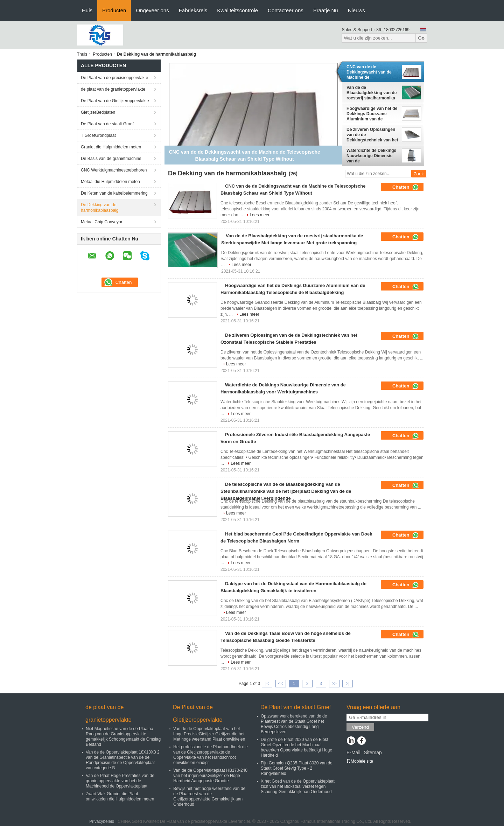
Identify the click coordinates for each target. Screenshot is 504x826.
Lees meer (260, 215)
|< (267, 684)
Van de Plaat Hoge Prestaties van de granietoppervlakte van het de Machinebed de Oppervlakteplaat (120, 781)
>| (348, 684)
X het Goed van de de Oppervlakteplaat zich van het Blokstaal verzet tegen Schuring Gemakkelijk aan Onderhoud (298, 786)
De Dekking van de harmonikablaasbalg (100, 208)
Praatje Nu (326, 10)
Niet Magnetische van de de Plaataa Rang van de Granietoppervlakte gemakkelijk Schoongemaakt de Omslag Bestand (123, 737)
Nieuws (356, 10)
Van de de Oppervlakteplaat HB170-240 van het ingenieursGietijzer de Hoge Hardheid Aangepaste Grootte (210, 776)
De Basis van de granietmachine (111, 159)
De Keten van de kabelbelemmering (114, 193)
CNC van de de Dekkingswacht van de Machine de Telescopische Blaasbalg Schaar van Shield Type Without (371, 72)
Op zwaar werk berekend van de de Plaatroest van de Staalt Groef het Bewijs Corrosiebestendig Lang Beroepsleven (294, 724)
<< (280, 684)
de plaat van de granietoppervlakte (113, 89)
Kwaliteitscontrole (237, 10)
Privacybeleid (102, 821)
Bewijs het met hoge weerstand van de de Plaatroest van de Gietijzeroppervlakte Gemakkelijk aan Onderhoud (209, 796)
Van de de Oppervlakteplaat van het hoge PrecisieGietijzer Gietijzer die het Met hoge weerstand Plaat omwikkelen (209, 734)
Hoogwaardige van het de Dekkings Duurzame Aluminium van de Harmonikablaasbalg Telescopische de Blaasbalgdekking (372, 114)
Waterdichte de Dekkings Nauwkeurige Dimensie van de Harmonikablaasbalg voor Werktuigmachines (372, 156)
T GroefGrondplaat (98, 135)
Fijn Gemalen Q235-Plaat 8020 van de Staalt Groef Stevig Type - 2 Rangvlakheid (297, 768)
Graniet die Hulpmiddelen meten (111, 147)
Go (421, 38)
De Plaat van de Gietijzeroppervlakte (115, 101)
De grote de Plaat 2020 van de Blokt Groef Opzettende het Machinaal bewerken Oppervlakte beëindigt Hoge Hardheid (296, 747)
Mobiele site (360, 761)
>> (334, 684)
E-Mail (353, 752)
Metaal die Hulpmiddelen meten (110, 182)
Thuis (82, 54)
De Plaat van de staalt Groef (107, 124)
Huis (87, 10)
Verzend (360, 727)
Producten (114, 10)
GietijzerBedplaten (98, 112)
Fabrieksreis (193, 10)
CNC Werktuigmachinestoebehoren (114, 170)
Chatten (406, 187)
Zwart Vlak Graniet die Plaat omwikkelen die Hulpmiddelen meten (120, 796)
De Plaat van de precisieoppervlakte (114, 78)
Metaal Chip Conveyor (102, 222)
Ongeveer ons (152, 10)
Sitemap (373, 752)
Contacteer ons (286, 10)
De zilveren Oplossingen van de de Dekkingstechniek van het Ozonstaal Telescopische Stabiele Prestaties (372, 135)
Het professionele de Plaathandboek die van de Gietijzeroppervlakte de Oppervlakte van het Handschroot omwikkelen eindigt (211, 755)
